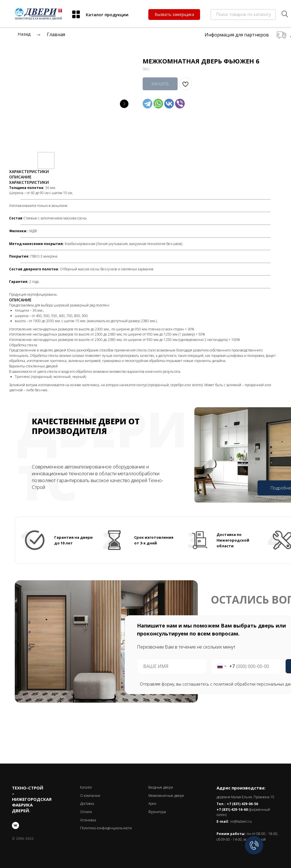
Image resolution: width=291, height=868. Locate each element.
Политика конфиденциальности (106, 828)
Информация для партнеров (237, 35)
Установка (88, 820)
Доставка (87, 804)
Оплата (86, 812)
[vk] (15, 825)
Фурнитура (157, 812)
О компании (90, 796)
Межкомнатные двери (166, 796)
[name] (172, 666)
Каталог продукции (107, 15)
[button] (174, 15)
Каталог (86, 787)
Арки (152, 804)
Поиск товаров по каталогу (244, 14)
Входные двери (161, 787)
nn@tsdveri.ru (241, 821)
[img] (76, 14)
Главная (56, 34)
